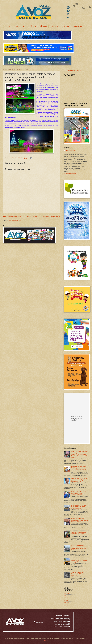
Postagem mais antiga (52, 216)
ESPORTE (54, 26)
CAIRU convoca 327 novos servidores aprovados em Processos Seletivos (78, 507)
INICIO (8, 26)
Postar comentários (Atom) (15, 220)
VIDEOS (66, 605)
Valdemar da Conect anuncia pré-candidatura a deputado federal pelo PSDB (79, 480)
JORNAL (66, 26)
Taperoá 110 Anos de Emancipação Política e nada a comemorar (80, 574)
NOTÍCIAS (19, 26)
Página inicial (32, 216)
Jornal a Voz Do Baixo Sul (74, 70)
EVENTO (66, 598)
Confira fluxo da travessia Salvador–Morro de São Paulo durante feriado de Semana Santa (79, 548)
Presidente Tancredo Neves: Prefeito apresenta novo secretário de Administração (79, 468)
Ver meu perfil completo (70, 174)
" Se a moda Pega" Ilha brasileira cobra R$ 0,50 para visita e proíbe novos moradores (80, 560)
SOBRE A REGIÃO (71, 151)
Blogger (46, 640)
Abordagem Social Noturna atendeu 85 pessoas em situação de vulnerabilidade (79, 534)
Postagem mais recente (12, 216)
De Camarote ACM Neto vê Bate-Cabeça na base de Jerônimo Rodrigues (79, 493)
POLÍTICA (32, 26)
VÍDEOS (43, 26)
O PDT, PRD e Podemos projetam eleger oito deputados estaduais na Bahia (80, 520)
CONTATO (77, 26)
